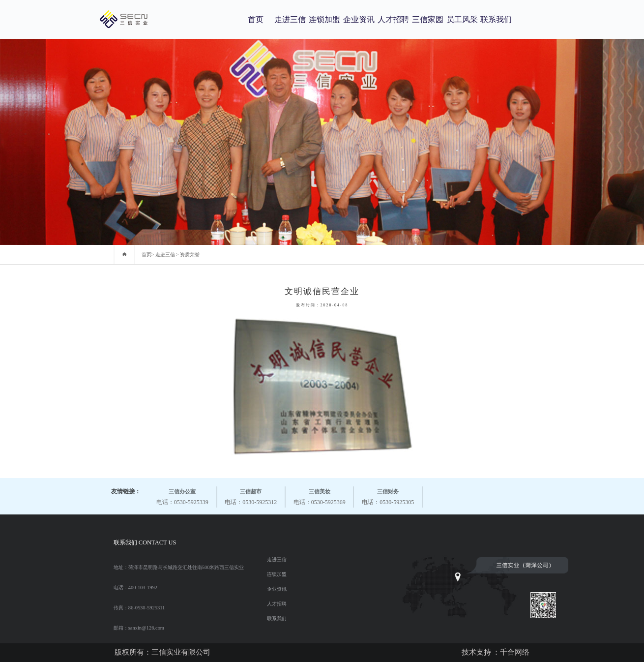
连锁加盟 (324, 19)
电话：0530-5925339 (182, 496)
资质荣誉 (190, 255)
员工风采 (462, 19)
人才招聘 (393, 19)
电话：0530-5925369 (320, 496)
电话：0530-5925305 (388, 496)
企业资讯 (359, 19)
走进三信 (290, 19)
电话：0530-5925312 (251, 496)
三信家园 (428, 19)
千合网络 (515, 652)
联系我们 (496, 19)
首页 (256, 19)
